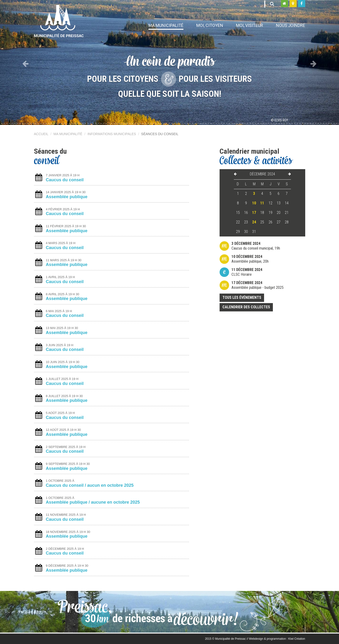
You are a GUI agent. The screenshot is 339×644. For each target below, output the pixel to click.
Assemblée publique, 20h (250, 259)
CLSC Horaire (247, 272)
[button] (25, 62)
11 (262, 203)
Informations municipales (112, 134)
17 (254, 213)
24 (254, 222)
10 (254, 203)
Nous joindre (291, 25)
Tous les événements (242, 297)
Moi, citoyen (210, 25)
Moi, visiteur (250, 25)
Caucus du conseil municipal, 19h (256, 246)
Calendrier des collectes (246, 307)
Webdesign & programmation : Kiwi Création (277, 639)
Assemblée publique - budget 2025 (258, 285)
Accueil (41, 134)
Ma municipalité (166, 25)
